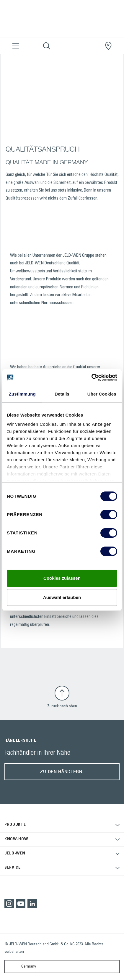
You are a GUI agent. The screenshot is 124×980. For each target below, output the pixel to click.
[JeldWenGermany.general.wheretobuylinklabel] (108, 46)
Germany (22, 967)
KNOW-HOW (16, 839)
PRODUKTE (15, 825)
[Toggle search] (47, 46)
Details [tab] (62, 394)
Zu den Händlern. (62, 771)
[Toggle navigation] (16, 46)
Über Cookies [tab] (102, 394)
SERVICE (13, 868)
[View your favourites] (78, 46)
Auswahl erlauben (62, 597)
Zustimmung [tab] (22, 394)
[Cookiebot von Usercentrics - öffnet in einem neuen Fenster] (91, 377)
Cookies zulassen (62, 578)
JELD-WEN (15, 854)
